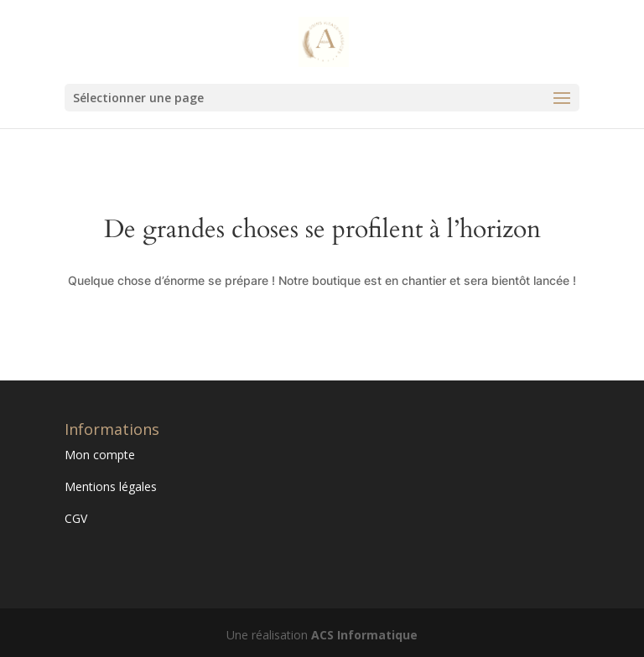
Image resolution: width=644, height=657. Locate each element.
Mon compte (100, 455)
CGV (76, 518)
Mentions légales (111, 486)
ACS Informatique (364, 635)
